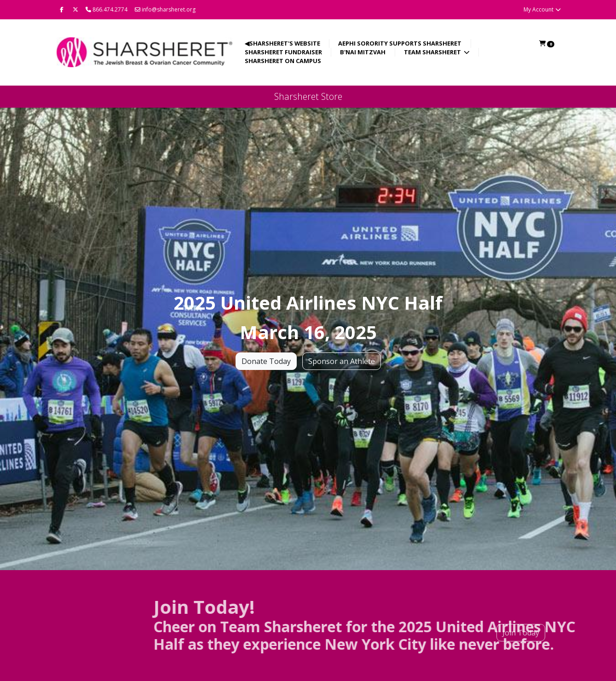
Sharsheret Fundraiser (283, 52)
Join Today (500, 633)
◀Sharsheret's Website (282, 43)
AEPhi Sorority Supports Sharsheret (400, 43)
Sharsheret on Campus (283, 61)
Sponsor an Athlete (342, 362)
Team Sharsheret (433, 52)
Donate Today (266, 362)
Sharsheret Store (308, 96)
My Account (543, 9)
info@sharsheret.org (165, 9)
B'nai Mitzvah (363, 52)
